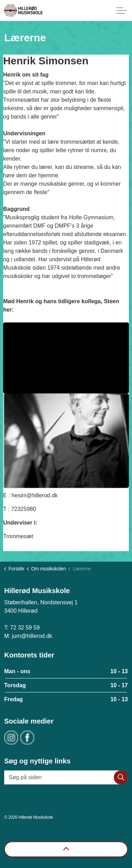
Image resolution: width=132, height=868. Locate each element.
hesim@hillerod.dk (35, 495)
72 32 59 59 (25, 628)
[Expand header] (122, 10)
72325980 (24, 509)
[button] (121, 777)
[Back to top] (66, 849)
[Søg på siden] (66, 777)
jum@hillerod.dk (32, 636)
